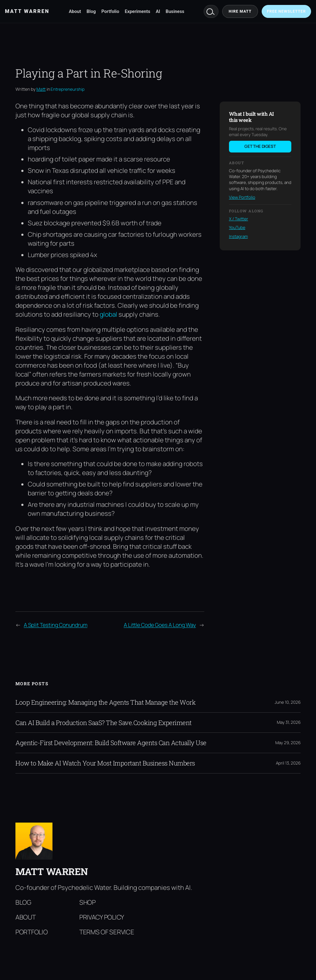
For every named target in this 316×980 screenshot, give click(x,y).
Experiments (137, 11)
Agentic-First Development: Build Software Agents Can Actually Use (111, 743)
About (75, 11)
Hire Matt (240, 11)
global (108, 314)
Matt (41, 89)
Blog (91, 11)
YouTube (237, 227)
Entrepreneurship (68, 89)
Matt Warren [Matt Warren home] (27, 11)
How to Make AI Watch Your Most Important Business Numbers (105, 763)
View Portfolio (242, 197)
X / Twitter (239, 219)
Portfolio (110, 11)
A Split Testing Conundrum (56, 625)
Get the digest (260, 146)
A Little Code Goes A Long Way (160, 625)
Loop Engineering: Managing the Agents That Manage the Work (105, 702)
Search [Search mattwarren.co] (211, 11)
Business (175, 11)
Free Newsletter (286, 11)
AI (158, 11)
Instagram (238, 236)
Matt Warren (52, 871)
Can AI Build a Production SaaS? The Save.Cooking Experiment (104, 723)
